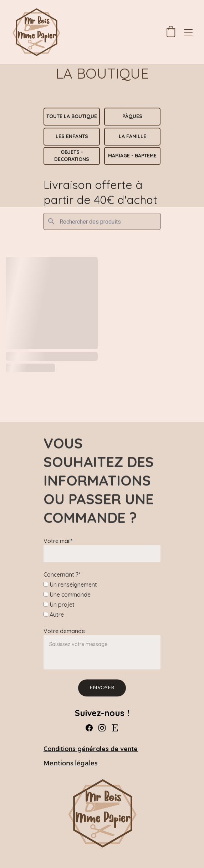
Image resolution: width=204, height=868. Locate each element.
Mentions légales (70, 763)
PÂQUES (132, 117)
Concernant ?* (62, 583)
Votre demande (64, 639)
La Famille (132, 137)
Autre (54, 623)
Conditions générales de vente (91, 749)
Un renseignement (70, 593)
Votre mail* (58, 549)
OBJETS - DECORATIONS (72, 156)
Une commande (67, 603)
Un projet (59, 613)
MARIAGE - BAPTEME (132, 156)
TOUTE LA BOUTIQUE (72, 117)
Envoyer (102, 696)
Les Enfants (72, 137)
